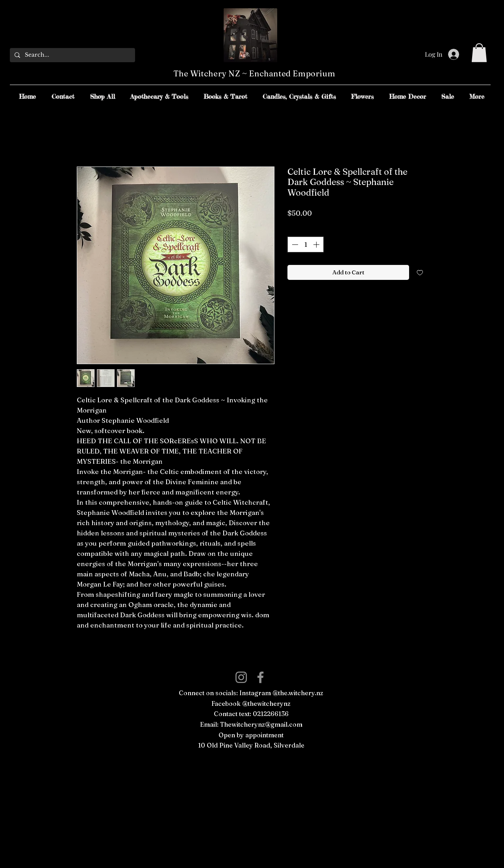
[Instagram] (241, 677)
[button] (479, 53)
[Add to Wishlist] (420, 273)
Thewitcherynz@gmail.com (261, 724)
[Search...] (72, 55)
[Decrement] (294, 244)
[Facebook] (260, 677)
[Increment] (317, 244)
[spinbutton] (306, 244)
